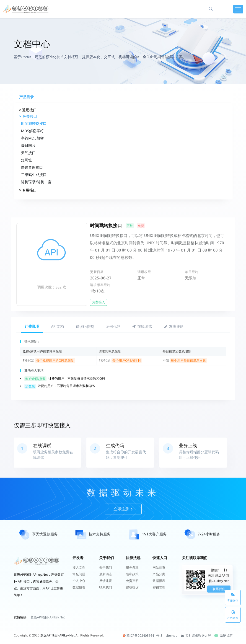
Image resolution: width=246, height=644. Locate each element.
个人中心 (79, 596)
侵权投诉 (132, 602)
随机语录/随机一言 (36, 182)
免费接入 (98, 318)
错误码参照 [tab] (85, 343)
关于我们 (106, 584)
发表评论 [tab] (174, 343)
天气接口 (28, 153)
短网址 (26, 160)
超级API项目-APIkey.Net (48, 634)
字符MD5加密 (32, 138)
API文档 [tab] (57, 343)
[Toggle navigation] (238, 9)
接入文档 (79, 584)
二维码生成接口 (34, 175)
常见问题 (79, 590)
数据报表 (79, 602)
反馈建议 (106, 596)
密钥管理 (159, 602)
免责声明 (132, 596)
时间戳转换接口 (34, 124)
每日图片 (28, 146)
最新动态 (106, 590)
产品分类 (159, 590)
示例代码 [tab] (113, 343)
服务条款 (132, 584)
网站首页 (159, 584)
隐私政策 (132, 590)
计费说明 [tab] (32, 343)
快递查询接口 (32, 167)
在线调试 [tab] (142, 343)
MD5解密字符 (32, 131)
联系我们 (106, 602)
